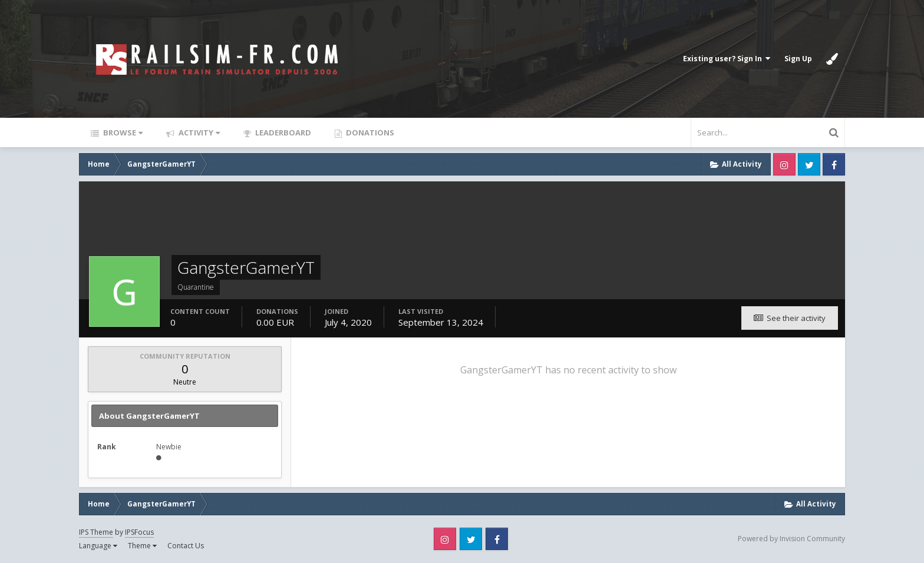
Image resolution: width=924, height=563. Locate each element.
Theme (142, 546)
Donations (369, 133)
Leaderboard (282, 133)
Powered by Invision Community (791, 539)
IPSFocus (139, 532)
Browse (122, 133)
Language (98, 546)
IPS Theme (96, 532)
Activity (198, 133)
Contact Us (186, 546)
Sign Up (798, 59)
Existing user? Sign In (727, 59)
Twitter (809, 164)
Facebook (834, 164)
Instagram (784, 164)
